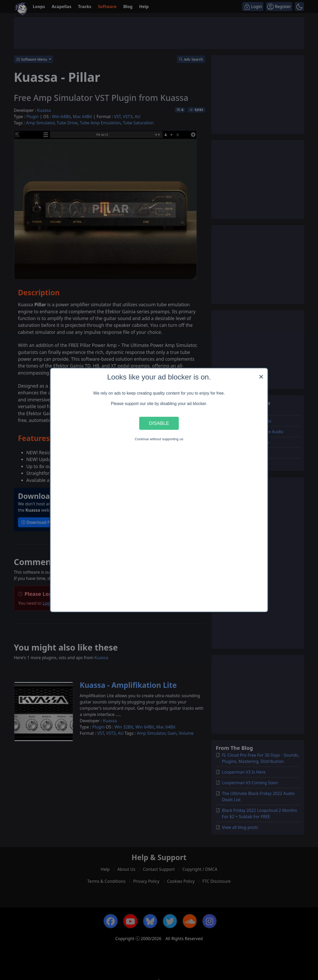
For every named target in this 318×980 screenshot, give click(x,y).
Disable (159, 423)
